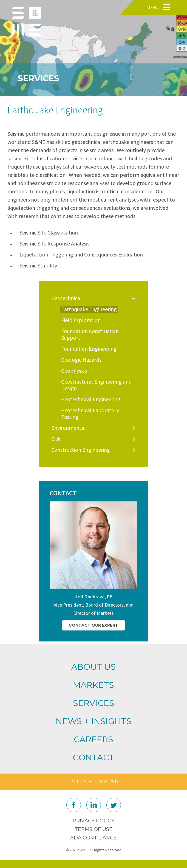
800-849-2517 (104, 782)
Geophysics (74, 371)
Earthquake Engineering (89, 309)
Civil (56, 439)
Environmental (69, 428)
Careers (93, 739)
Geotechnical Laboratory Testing (90, 414)
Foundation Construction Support (90, 334)
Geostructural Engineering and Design (96, 385)
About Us (93, 667)
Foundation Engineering (89, 349)
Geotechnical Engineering (91, 399)
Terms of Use (93, 829)
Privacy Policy (93, 821)
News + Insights (94, 721)
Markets (93, 685)
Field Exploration (81, 320)
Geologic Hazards (81, 360)
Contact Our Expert (93, 625)
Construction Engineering (81, 450)
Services (94, 703)
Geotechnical (66, 298)
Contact (93, 757)
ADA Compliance (93, 838)
